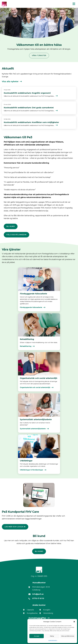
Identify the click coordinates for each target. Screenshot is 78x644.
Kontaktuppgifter (37, 618)
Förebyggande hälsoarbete (31, 307)
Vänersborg (48, 613)
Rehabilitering (26, 346)
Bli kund (11, 226)
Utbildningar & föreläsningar (32, 470)
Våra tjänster (39, 55)
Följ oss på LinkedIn (17, 235)
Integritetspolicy (53, 640)
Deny (52, 636)
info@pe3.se (38, 594)
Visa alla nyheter (10, 81)
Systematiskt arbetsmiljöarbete (33, 429)
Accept (37, 636)
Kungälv (47, 610)
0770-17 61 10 (38, 598)
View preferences (68, 636)
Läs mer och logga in (15, 527)
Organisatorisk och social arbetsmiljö (35, 387)
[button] (74, 622)
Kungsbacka (32, 613)
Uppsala (30, 610)
